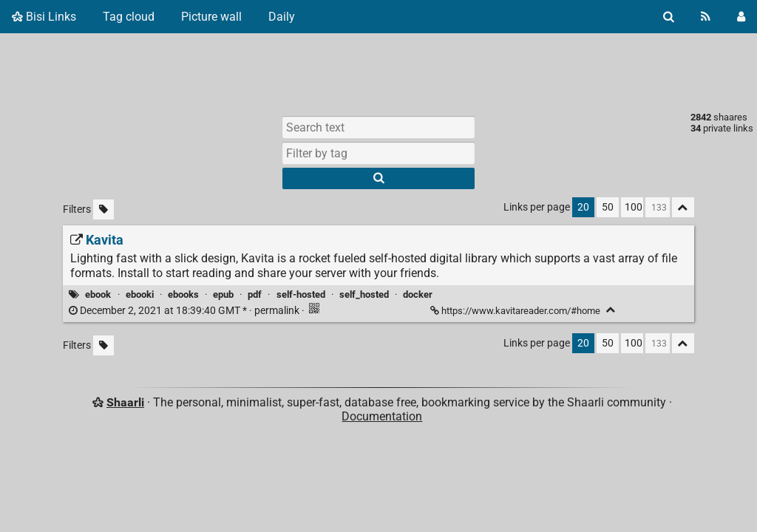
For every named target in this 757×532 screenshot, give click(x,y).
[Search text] (378, 127)
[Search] (669, 17)
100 (634, 207)
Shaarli (125, 402)
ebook (98, 294)
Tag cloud (129, 17)
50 (608, 207)
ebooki (140, 294)
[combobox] (378, 153)
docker (418, 294)
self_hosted (364, 294)
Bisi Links (44, 17)
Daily (282, 17)
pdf (255, 294)
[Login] (741, 17)
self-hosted (301, 294)
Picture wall (211, 17)
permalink (185, 311)
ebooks (183, 294)
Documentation (382, 416)
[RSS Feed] (706, 17)
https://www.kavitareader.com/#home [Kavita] (516, 311)
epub (223, 294)
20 (583, 207)
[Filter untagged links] (103, 209)
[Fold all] (683, 207)
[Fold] (611, 310)
